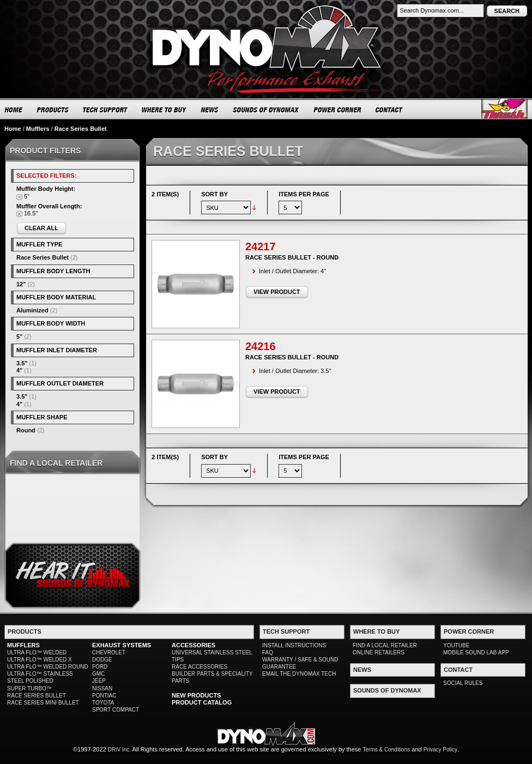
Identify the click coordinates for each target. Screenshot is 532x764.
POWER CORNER (338, 110)
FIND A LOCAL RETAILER (385, 645)
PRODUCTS (53, 110)
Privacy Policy (440, 750)
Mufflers (38, 129)
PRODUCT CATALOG (202, 702)
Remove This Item (19, 197)
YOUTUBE (456, 645)
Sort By (214, 194)
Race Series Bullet (43, 257)
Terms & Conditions (387, 750)
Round (26, 430)
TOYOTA (103, 703)
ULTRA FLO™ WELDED (37, 652)
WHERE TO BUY (164, 110)
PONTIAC (104, 696)
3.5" (22, 363)
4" (19, 370)
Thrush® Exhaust (504, 109)
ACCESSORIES (194, 645)
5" (19, 336)
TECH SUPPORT (105, 110)
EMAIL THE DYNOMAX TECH (299, 674)
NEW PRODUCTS (196, 695)
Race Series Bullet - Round (292, 257)
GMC (98, 674)
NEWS (210, 110)
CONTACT (389, 110)
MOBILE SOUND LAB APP (476, 652)
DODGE (102, 660)
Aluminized (32, 310)
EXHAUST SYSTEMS (122, 645)
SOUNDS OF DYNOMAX (266, 110)
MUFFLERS (23, 645)
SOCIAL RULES (463, 683)
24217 (261, 246)
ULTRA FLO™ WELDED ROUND (48, 667)
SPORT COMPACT (116, 710)
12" (21, 284)
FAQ (268, 652)
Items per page (304, 194)
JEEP (99, 681)
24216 (261, 346)
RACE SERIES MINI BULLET (43, 703)
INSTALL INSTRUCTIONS (294, 645)
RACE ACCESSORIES (199, 667)
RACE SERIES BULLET (37, 696)
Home (13, 129)
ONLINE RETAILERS (379, 652)
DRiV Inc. (119, 750)
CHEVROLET (109, 652)
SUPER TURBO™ (29, 688)
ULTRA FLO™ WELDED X (40, 660)
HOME (14, 110)
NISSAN (102, 688)
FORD (100, 667)
